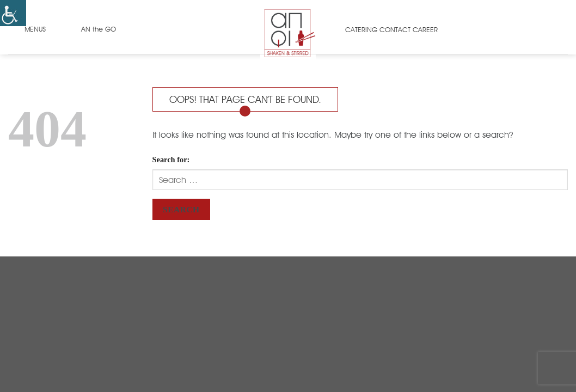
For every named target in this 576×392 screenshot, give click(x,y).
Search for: (171, 160)
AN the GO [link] (99, 29)
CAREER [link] (425, 29)
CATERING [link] (361, 29)
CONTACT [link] (395, 29)
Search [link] (181, 209)
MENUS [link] (35, 29)
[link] (13, 13)
